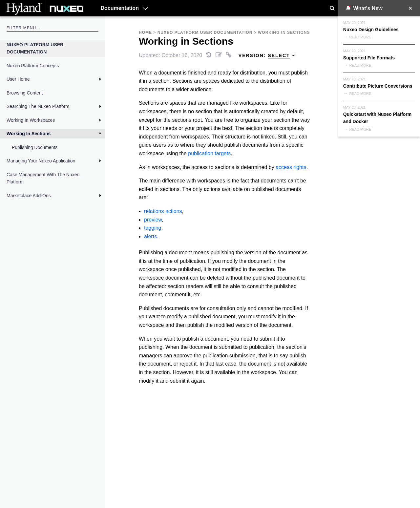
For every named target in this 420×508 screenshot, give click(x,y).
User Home (18, 79)
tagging (153, 228)
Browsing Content (25, 93)
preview (153, 220)
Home (145, 32)
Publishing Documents (35, 147)
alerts (150, 236)
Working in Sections (29, 134)
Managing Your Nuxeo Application (41, 161)
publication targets (209, 153)
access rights (291, 167)
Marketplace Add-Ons (29, 196)
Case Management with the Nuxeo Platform (43, 178)
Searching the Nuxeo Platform (38, 106)
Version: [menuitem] (267, 56)
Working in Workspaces (31, 120)
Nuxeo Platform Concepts (33, 66)
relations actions (163, 211)
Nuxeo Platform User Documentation (35, 48)
